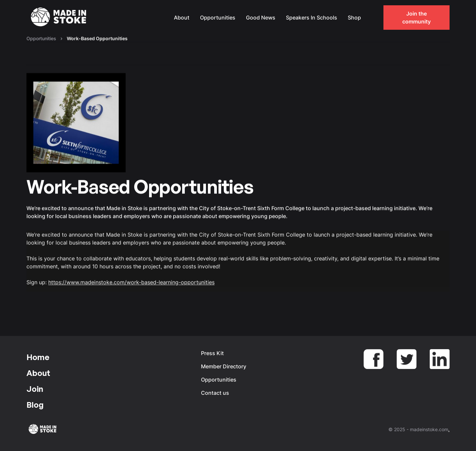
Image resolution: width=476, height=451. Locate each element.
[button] (373, 18)
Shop (354, 18)
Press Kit (212, 353)
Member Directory (224, 366)
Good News (261, 18)
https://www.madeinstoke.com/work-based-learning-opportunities (131, 282)
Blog (35, 405)
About (182, 18)
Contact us (215, 393)
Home (38, 357)
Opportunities (218, 18)
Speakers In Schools (312, 18)
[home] (59, 18)
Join (35, 389)
